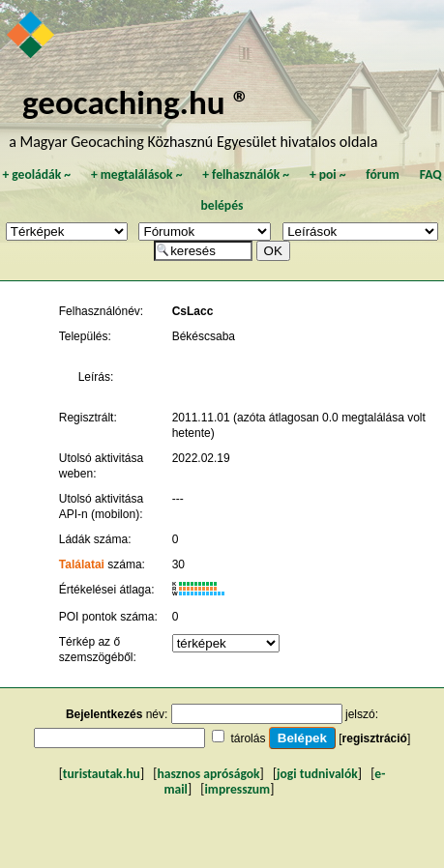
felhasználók (246, 174)
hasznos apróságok (208, 774)
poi (328, 174)
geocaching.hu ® (136, 102)
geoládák (36, 174)
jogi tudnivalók (317, 774)
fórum (383, 174)
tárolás (248, 738)
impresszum (238, 789)
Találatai (82, 564)
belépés (222, 205)
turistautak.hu (102, 774)
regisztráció (375, 738)
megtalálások (137, 174)
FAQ (431, 174)
